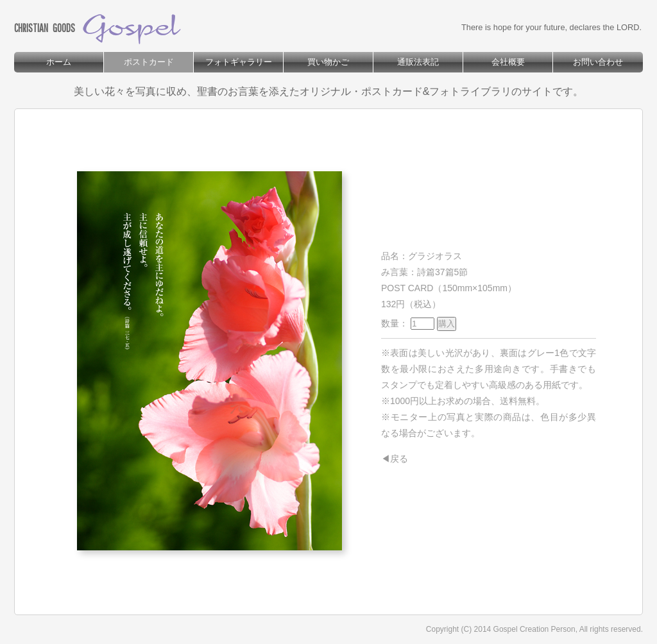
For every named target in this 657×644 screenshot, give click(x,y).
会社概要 (508, 62)
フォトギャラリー (239, 62)
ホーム (59, 62)
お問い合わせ (598, 62)
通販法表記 (418, 62)
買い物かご (328, 62)
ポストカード (149, 62)
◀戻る (395, 459)
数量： (419, 323)
